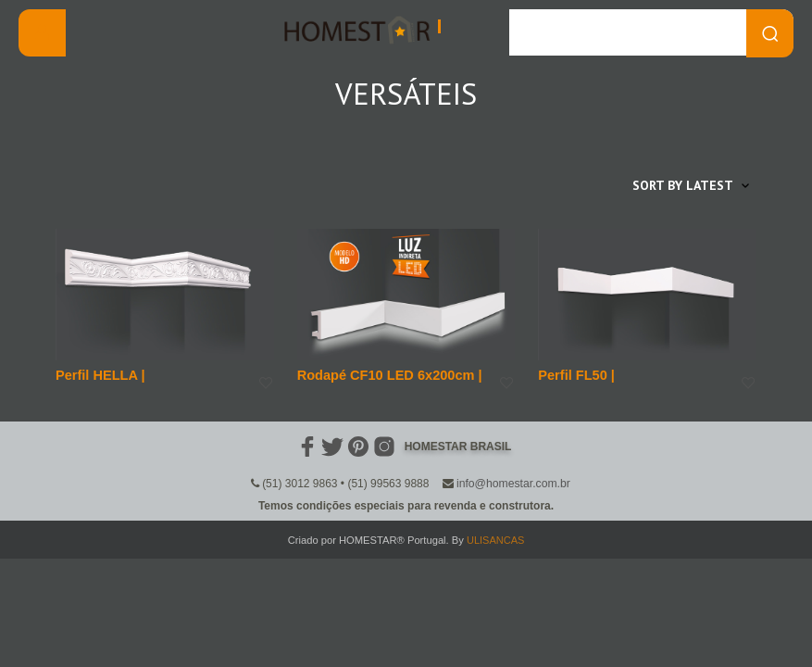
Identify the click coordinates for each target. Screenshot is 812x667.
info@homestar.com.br (513, 483)
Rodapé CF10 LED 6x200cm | (386, 374)
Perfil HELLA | (99, 374)
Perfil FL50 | (575, 374)
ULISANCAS (495, 539)
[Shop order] (654, 185)
